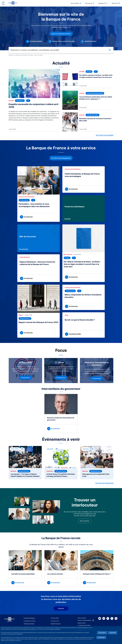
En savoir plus (24, 249)
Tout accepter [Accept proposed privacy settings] (102, 633)
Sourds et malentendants (84, 620)
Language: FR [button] (103, 3)
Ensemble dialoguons (29, 618)
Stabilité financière (56, 624)
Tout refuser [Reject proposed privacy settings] (113, 633)
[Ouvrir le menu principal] (3, 3)
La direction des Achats (84, 625)
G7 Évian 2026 (55, 618)
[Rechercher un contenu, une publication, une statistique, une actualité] (61, 50)
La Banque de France (29, 621)
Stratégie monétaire (29, 624)
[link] (34, 41)
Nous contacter (82, 618)
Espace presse (82, 623)
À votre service (55, 621)
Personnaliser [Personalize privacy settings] (101, 637)
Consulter (67, 219)
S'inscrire (61, 608)
